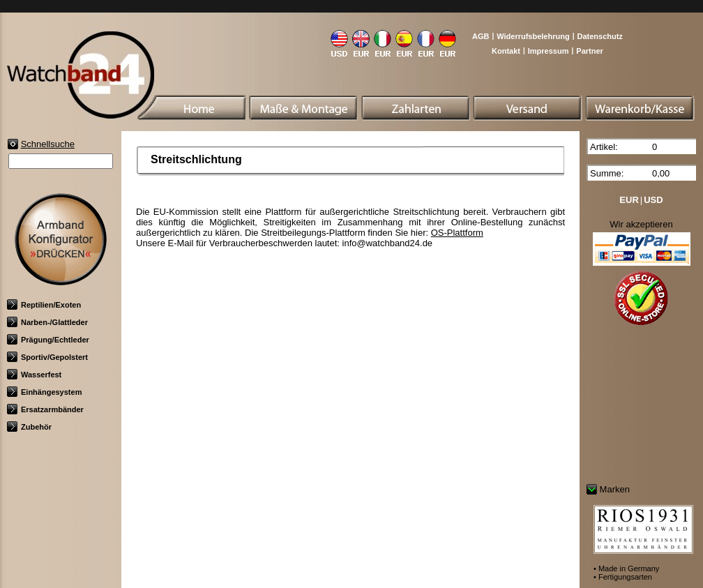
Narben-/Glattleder (47, 322)
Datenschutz (599, 36)
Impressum (549, 51)
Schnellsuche (48, 144)
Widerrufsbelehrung (533, 36)
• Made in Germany (626, 568)
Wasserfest (34, 375)
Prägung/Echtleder (48, 340)
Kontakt (506, 51)
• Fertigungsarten (623, 577)
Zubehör (29, 427)
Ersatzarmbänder (45, 409)
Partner (590, 51)
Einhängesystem (44, 392)
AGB (481, 36)
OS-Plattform (457, 233)
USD (653, 200)
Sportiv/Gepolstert (47, 357)
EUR (629, 200)
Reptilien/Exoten (44, 305)
